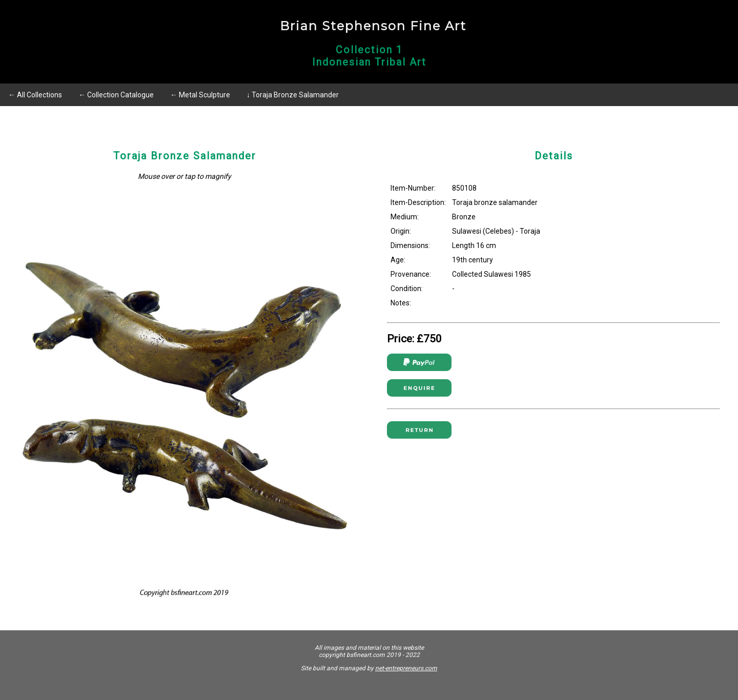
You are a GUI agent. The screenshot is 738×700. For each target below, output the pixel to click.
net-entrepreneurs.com (406, 668)
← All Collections (35, 95)
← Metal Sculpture (200, 95)
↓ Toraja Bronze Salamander (293, 95)
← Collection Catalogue (116, 95)
